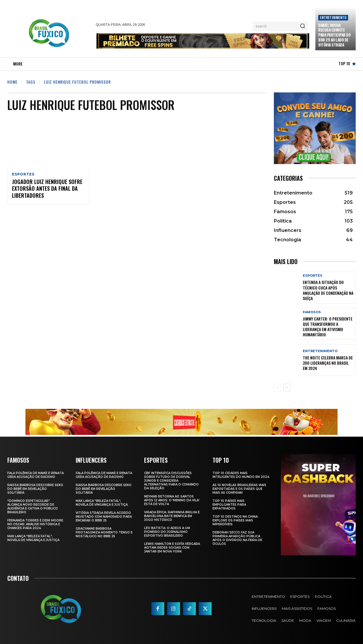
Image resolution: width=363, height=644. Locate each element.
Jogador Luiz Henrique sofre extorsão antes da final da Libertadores (47, 189)
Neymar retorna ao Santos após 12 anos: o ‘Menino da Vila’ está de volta (172, 500)
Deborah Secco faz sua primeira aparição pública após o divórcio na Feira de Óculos (237, 538)
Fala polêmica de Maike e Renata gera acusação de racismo (36, 475)
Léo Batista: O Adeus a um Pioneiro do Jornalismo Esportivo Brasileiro (167, 532)
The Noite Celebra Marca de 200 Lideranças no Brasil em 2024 (328, 363)
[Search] (302, 26)
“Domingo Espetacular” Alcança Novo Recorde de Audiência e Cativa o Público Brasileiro (33, 507)
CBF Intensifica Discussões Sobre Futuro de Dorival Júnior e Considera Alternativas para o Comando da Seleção (171, 481)
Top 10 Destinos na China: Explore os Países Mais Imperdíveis (235, 520)
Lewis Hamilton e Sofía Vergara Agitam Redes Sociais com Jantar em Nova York (172, 548)
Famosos (312, 312)
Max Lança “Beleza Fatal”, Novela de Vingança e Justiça (33, 538)
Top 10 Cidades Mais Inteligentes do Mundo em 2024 (241, 475)
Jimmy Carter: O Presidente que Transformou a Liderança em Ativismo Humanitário (328, 327)
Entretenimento (333, 17)
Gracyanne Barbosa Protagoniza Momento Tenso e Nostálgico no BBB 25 (104, 532)
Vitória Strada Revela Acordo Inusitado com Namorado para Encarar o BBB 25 (104, 517)
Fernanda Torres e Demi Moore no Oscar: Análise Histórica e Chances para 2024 (35, 524)
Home (12, 82)
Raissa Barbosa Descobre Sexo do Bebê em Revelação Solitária (35, 489)
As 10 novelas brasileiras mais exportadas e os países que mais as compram (239, 489)
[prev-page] (278, 388)
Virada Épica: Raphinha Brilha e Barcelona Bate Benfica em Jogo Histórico (172, 516)
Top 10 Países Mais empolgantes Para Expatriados (229, 505)
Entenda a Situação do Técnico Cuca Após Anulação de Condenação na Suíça (328, 290)
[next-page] (287, 388)
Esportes (23, 174)
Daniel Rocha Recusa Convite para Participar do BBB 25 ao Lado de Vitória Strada (334, 35)
